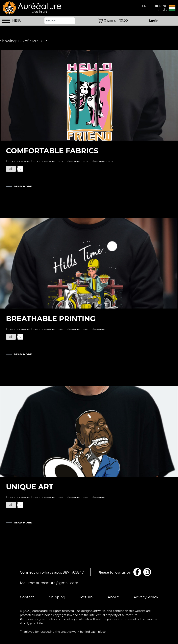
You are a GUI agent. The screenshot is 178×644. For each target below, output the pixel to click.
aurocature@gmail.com (57, 583)
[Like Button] (11, 169)
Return (86, 597)
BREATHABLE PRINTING (51, 319)
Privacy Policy (146, 597)
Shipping (57, 597)
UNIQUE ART (30, 487)
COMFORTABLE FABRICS (52, 151)
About (113, 597)
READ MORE (23, 187)
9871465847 (73, 572)
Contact (27, 597)
